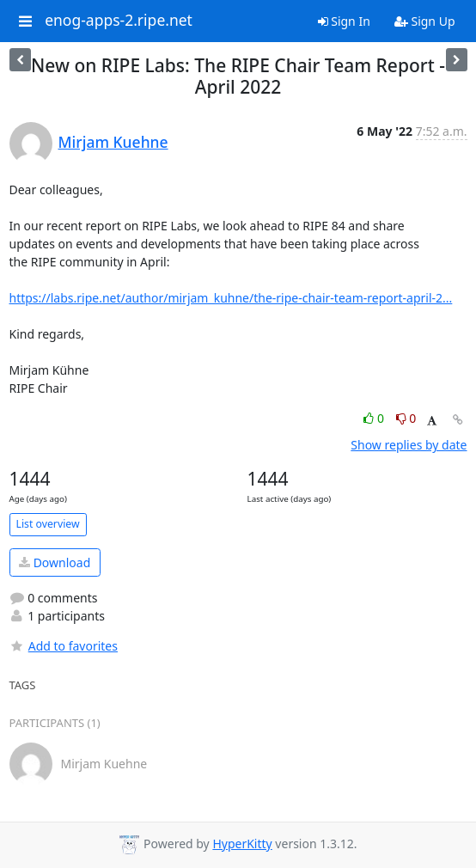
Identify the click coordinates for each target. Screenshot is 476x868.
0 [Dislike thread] (406, 418)
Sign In (344, 21)
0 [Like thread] (375, 418)
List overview (48, 524)
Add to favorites (64, 646)
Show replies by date (409, 445)
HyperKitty (242, 844)
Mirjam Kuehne (113, 142)
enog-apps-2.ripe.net (119, 21)
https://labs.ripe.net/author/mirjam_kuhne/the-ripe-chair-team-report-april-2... (231, 298)
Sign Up (425, 21)
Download (55, 562)
